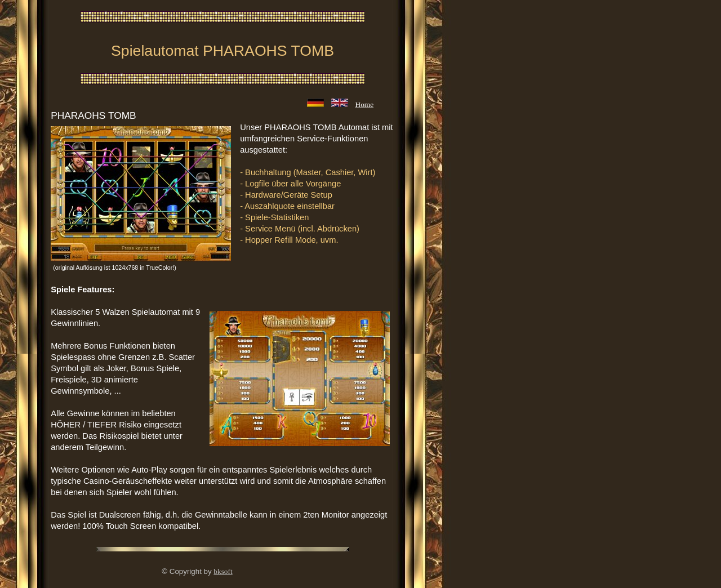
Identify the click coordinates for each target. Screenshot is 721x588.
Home (365, 104)
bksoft (223, 571)
